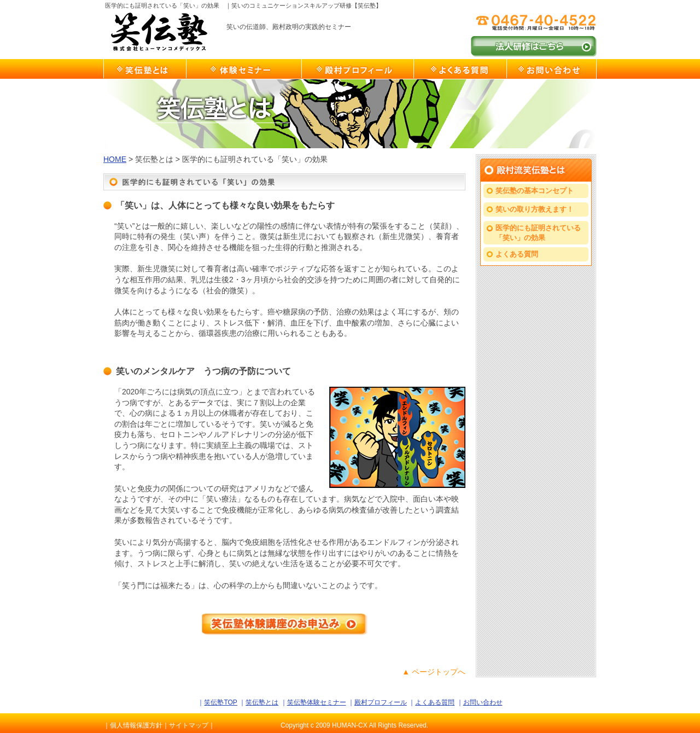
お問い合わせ (551, 69)
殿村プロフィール (357, 69)
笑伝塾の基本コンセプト (535, 191)
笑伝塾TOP (220, 702)
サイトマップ (189, 725)
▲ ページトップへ (434, 672)
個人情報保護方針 (136, 725)
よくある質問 (460, 69)
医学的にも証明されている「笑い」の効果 (538, 233)
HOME (115, 159)
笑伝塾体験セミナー (244, 69)
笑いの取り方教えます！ (535, 209)
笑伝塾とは (145, 69)
